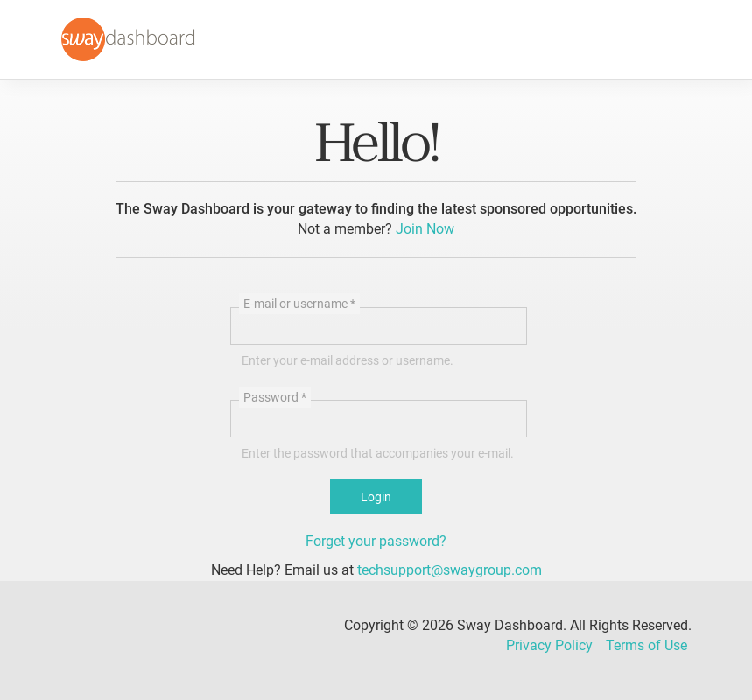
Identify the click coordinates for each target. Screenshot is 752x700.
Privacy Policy (549, 645)
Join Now (425, 229)
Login (376, 497)
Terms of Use (647, 645)
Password (275, 397)
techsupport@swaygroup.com (450, 570)
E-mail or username (299, 304)
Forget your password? (376, 541)
